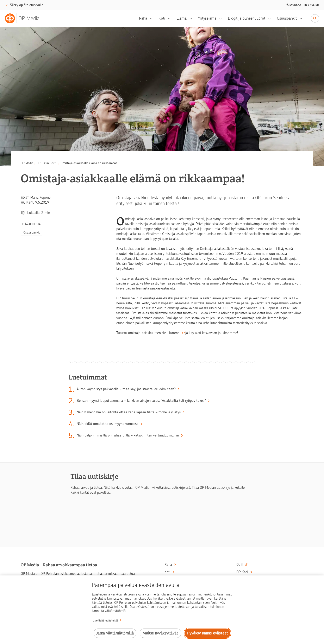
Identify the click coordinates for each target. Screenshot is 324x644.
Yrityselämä (207, 18)
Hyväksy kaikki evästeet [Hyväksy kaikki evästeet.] (207, 633)
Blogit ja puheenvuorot (247, 18)
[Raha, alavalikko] (152, 18)
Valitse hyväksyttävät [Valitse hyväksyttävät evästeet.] (160, 633)
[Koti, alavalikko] (170, 18)
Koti (162, 18)
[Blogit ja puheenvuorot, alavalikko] (271, 18)
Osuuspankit (287, 18)
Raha (143, 18)
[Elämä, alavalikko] (192, 18)
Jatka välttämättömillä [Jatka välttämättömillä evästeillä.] (115, 633)
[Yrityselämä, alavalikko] (222, 18)
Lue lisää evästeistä (106, 620)
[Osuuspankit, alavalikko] (302, 18)
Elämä (182, 18)
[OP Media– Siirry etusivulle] (25, 18)
